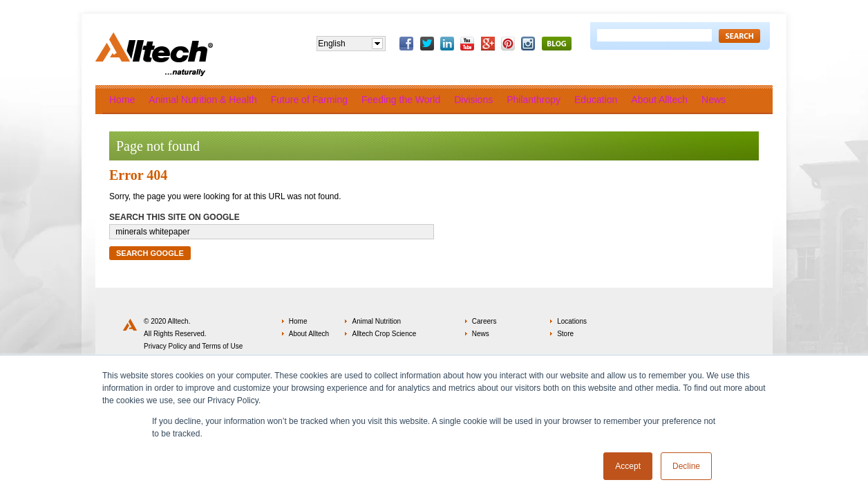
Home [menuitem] (122, 100)
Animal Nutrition (376, 321)
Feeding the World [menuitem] (401, 100)
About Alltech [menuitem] (659, 100)
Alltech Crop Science (384, 334)
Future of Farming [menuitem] (309, 100)
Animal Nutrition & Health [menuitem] (202, 100)
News (481, 334)
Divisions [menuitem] (473, 100)
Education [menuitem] (596, 100)
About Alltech (309, 334)
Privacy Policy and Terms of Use (193, 346)
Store (565, 334)
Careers (484, 321)
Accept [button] (628, 466)
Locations (572, 321)
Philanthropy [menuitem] (534, 100)
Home (298, 321)
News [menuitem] (714, 100)
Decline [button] (686, 466)
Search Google (150, 253)
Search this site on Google (174, 217)
